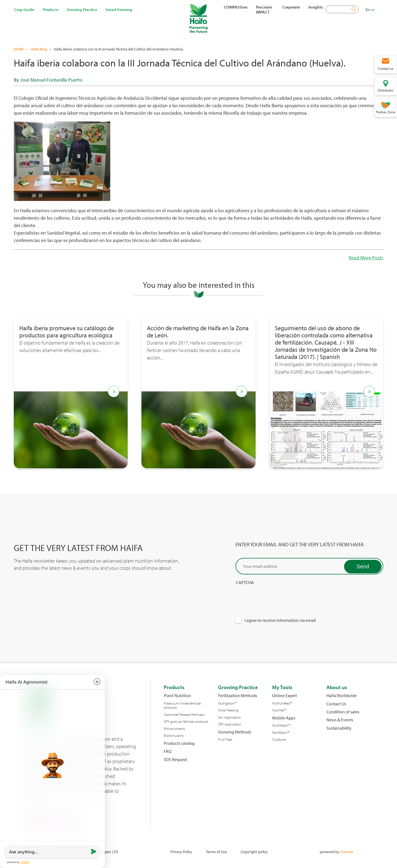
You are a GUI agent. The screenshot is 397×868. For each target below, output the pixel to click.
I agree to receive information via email (280, 620)
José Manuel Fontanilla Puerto (51, 80)
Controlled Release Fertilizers (184, 715)
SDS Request (175, 760)
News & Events (340, 720)
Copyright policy (254, 852)
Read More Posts (366, 258)
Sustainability (339, 728)
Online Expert (285, 696)
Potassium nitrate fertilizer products (183, 706)
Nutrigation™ (227, 703)
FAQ (168, 751)
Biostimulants (174, 736)
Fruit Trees (225, 739)
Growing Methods (235, 732)
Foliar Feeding (228, 710)
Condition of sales (343, 712)
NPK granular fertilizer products (186, 721)
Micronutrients (174, 729)
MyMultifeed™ (282, 703)
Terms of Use (216, 852)
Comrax (347, 852)
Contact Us (336, 704)
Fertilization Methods (238, 696)
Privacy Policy (181, 852)
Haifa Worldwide (342, 696)
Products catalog (179, 743)
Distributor (386, 90)
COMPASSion (236, 7)
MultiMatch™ (281, 725)
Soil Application (230, 717)
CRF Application (230, 724)
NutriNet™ (279, 710)
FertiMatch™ (281, 733)
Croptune (279, 739)
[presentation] (277, 596)
